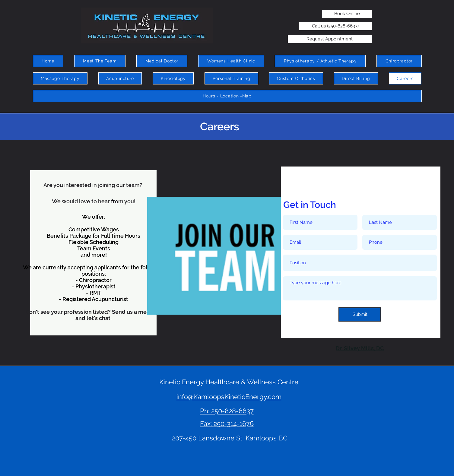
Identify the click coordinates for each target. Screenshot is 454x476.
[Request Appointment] (330, 39)
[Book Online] (347, 14)
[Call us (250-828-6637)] (335, 26)
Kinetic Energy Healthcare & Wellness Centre (229, 382)
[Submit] (360, 314)
